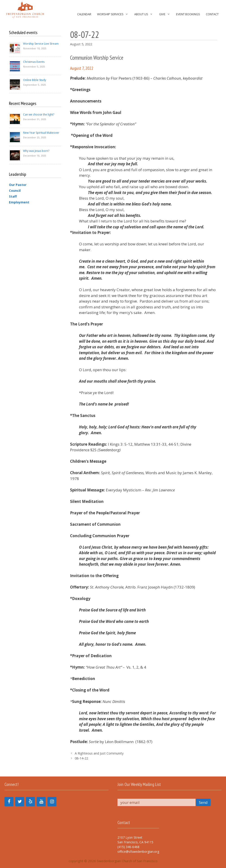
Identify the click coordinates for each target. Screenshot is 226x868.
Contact (212, 14)
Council (15, 191)
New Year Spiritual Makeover (41, 133)
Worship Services (114, 14)
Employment (19, 202)
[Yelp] (30, 802)
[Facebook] (9, 802)
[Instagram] (52, 802)
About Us (145, 14)
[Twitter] (20, 802)
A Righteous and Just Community (99, 753)
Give (166, 14)
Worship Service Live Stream (41, 44)
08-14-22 (81, 758)
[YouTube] (41, 802)
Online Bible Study (35, 80)
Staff (13, 196)
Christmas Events (34, 62)
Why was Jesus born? (36, 151)
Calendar (84, 14)
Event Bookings (188, 14)
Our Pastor (18, 185)
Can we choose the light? (39, 114)
